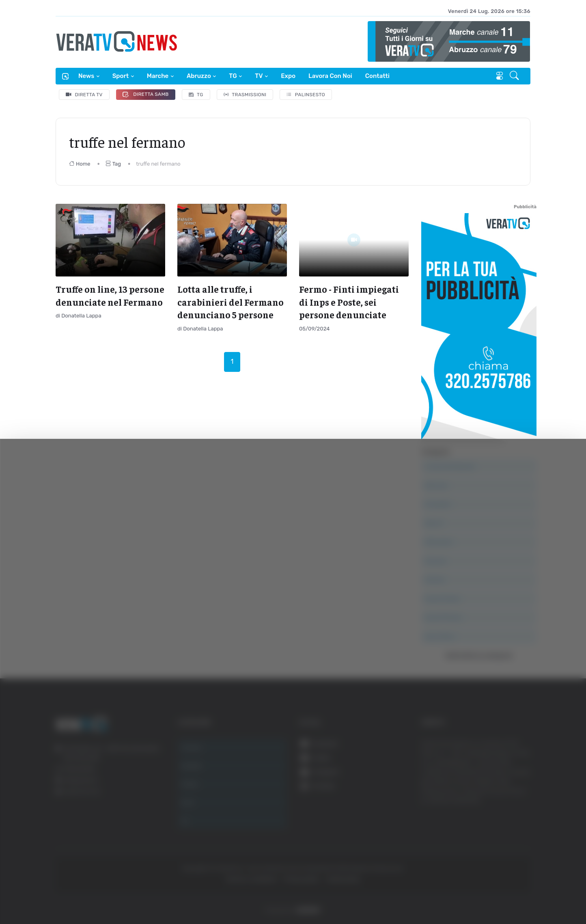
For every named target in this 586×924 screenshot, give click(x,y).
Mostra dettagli (443, 895)
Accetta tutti (504, 791)
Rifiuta (504, 845)
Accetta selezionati (503, 818)
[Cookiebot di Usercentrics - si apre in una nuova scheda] (69, 895)
